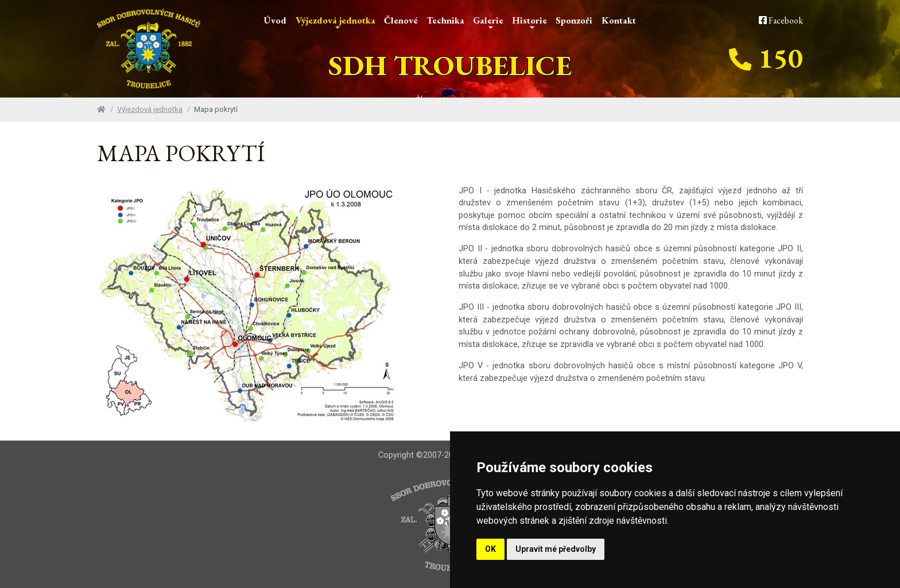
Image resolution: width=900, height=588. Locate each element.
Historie (529, 22)
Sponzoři (574, 20)
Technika (445, 20)
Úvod (275, 20)
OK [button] (490, 549)
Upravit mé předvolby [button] (556, 549)
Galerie (488, 22)
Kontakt (619, 20)
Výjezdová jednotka (335, 22)
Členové (401, 20)
